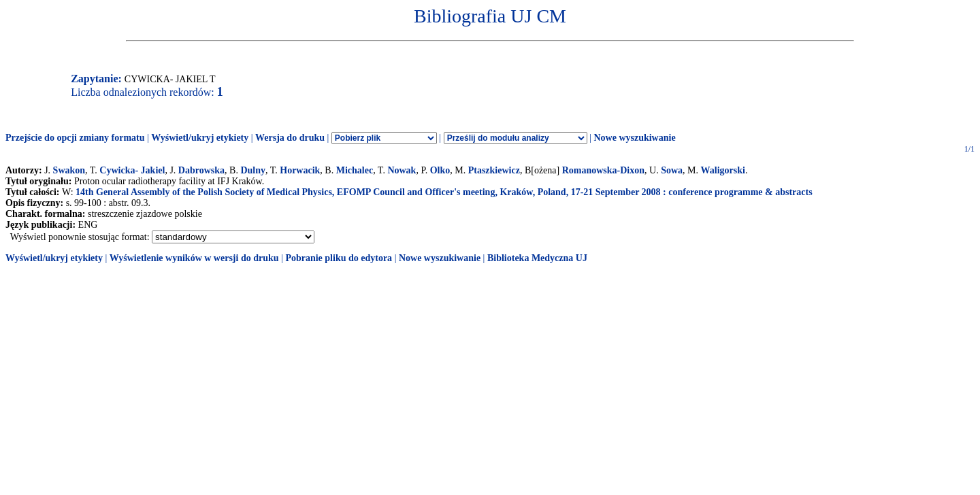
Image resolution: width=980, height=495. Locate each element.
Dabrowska (201, 170)
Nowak (402, 170)
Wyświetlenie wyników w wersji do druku (194, 258)
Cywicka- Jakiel (132, 170)
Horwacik (300, 170)
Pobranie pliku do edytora (339, 258)
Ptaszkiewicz (494, 170)
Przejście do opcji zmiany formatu (75, 138)
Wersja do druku (290, 138)
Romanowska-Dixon (603, 170)
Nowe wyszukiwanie (634, 138)
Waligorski (723, 170)
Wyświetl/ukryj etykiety (200, 138)
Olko (440, 170)
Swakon (69, 170)
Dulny (253, 170)
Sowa (672, 170)
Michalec (355, 170)
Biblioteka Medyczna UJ (537, 258)
